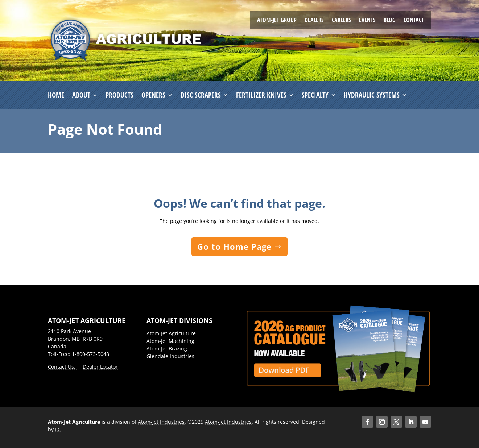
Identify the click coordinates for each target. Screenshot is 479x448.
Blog (390, 21)
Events (367, 21)
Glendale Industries (170, 356)
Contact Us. (62, 367)
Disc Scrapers (201, 95)
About (81, 95)
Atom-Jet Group (277, 21)
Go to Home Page (234, 246)
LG (58, 429)
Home (56, 95)
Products (119, 95)
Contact (414, 21)
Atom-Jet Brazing (167, 349)
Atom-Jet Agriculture (171, 333)
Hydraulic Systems (372, 95)
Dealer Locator (100, 367)
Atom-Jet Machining (170, 341)
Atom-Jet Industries (161, 422)
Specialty (315, 95)
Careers (341, 21)
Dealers (314, 21)
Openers (153, 95)
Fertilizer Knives (261, 95)
